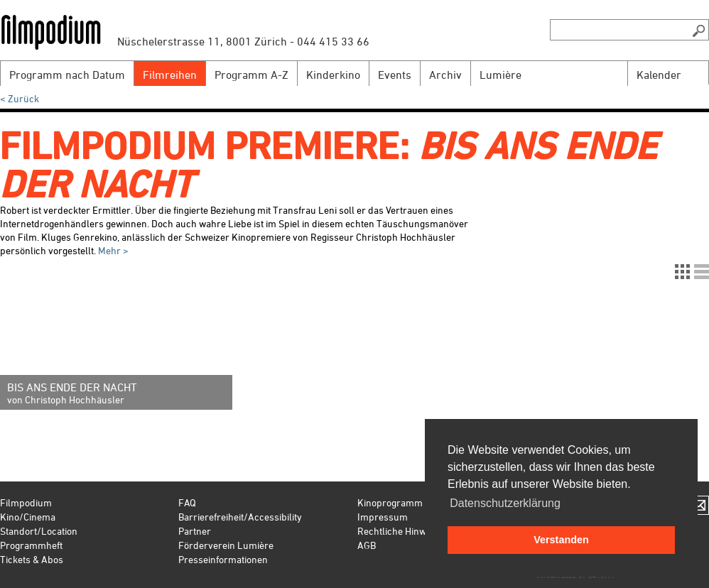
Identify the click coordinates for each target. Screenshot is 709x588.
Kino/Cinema (28, 517)
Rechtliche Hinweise (400, 531)
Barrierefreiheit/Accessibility (240, 517)
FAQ (187, 502)
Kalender (659, 75)
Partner (195, 531)
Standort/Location (39, 531)
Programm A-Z (251, 75)
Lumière (500, 75)
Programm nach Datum (67, 75)
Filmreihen (170, 75)
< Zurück (20, 98)
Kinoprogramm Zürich (405, 502)
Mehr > (113, 250)
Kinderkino (333, 75)
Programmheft (31, 545)
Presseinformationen (223, 559)
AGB (367, 545)
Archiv (445, 75)
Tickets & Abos (32, 559)
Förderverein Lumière (226, 545)
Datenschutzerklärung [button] (505, 503)
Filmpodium (26, 502)
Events (395, 75)
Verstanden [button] (561, 540)
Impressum (383, 517)
